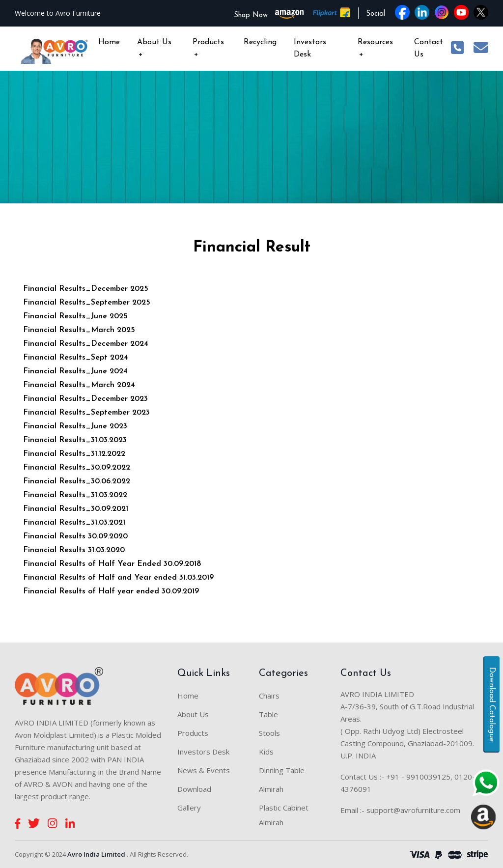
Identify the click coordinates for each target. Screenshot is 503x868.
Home (109, 42)
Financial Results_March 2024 (79, 385)
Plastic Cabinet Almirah (284, 815)
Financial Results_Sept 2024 (76, 358)
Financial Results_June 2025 (75, 316)
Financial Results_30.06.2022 (77, 481)
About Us (154, 50)
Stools (269, 733)
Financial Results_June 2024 (75, 371)
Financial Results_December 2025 (86, 289)
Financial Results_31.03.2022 (75, 495)
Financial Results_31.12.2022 (74, 454)
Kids (266, 752)
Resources (375, 50)
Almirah (271, 789)
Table (268, 714)
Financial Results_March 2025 (79, 330)
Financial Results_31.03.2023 (75, 440)
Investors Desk (310, 48)
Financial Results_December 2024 (86, 344)
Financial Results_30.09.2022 (77, 468)
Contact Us (429, 48)
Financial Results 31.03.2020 (74, 550)
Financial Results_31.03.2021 (74, 523)
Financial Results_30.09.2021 (76, 509)
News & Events (204, 770)
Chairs (269, 696)
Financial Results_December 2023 (85, 399)
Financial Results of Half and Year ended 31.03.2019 (118, 578)
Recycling (260, 42)
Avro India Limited (96, 854)
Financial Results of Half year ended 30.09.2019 (111, 591)
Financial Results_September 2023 (86, 413)
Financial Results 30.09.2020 (75, 536)
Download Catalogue (492, 704)
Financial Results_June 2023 (75, 426)
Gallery (189, 808)
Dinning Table (282, 770)
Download (194, 789)
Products (208, 50)
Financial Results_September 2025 (87, 303)
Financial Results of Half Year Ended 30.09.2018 (112, 564)
